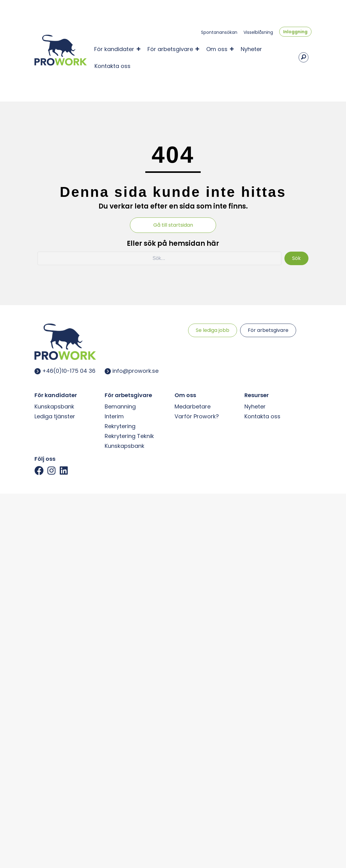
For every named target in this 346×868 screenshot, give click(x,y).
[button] (39, 469)
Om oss (217, 48)
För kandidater (114, 48)
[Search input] (159, 257)
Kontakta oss (113, 65)
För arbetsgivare (170, 48)
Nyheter (251, 48)
